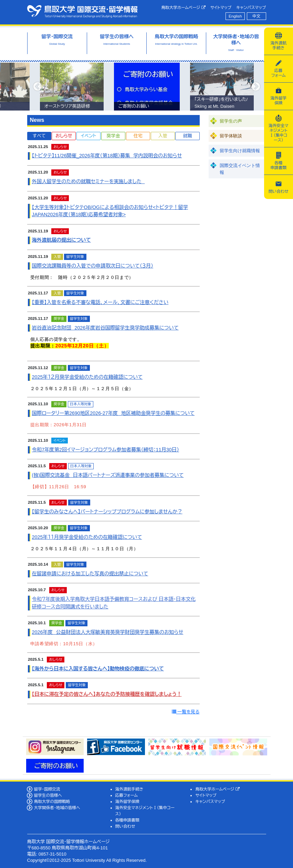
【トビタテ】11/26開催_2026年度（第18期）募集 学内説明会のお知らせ (107, 156)
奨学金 (113, 136)
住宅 (138, 136)
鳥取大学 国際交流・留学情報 (82, 11)
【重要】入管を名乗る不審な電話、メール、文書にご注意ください (100, 302)
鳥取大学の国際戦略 (52, 801)
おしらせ (64, 136)
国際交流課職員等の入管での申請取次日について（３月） (93, 266)
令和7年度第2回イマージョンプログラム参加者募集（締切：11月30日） (106, 450)
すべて (39, 136)
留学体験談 (231, 136)
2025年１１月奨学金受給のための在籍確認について (87, 537)
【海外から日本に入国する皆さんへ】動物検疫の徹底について (98, 669)
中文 (256, 16)
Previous (38, 87)
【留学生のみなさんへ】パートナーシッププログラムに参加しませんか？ (107, 512)
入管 (163, 136)
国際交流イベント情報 (240, 169)
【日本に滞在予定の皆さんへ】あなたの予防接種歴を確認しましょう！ (107, 694)
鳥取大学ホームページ (183, 8)
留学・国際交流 (47, 789)
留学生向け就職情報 (240, 151)
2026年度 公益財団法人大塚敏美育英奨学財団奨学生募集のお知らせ (108, 632)
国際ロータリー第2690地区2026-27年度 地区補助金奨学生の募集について (113, 413)
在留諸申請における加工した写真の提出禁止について (90, 574)
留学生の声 (231, 121)
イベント (88, 136)
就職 (187, 136)
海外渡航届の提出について (61, 240)
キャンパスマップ (251, 7)
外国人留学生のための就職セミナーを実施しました (88, 181)
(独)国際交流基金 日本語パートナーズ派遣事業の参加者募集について (108, 475)
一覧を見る (186, 712)
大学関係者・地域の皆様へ (57, 808)
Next (256, 87)
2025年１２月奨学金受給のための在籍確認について (87, 377)
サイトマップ (221, 7)
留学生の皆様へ (48, 795)
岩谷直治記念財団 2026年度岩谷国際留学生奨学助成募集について (105, 328)
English (235, 16)
